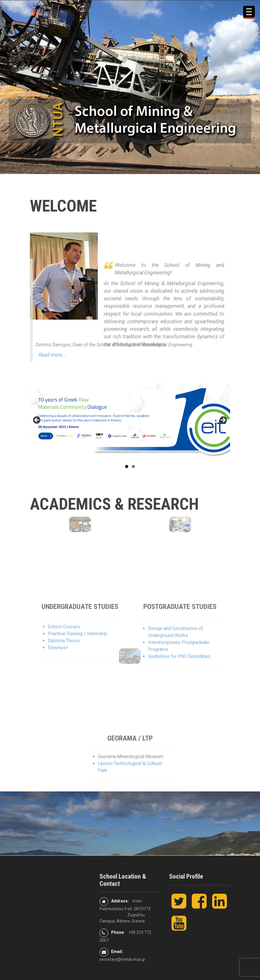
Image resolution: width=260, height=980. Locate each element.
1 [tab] (127, 466)
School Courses (64, 651)
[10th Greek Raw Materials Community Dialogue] (130, 422)
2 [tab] (133, 466)
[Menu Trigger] (249, 12)
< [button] (37, 420)
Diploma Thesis (64, 665)
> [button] (223, 420)
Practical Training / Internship (77, 658)
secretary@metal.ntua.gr (122, 959)
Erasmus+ (58, 672)
